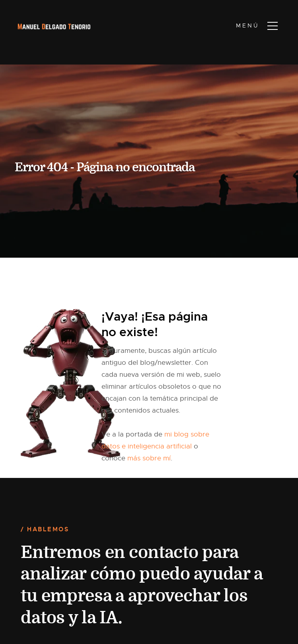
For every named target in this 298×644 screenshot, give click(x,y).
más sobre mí (149, 458)
